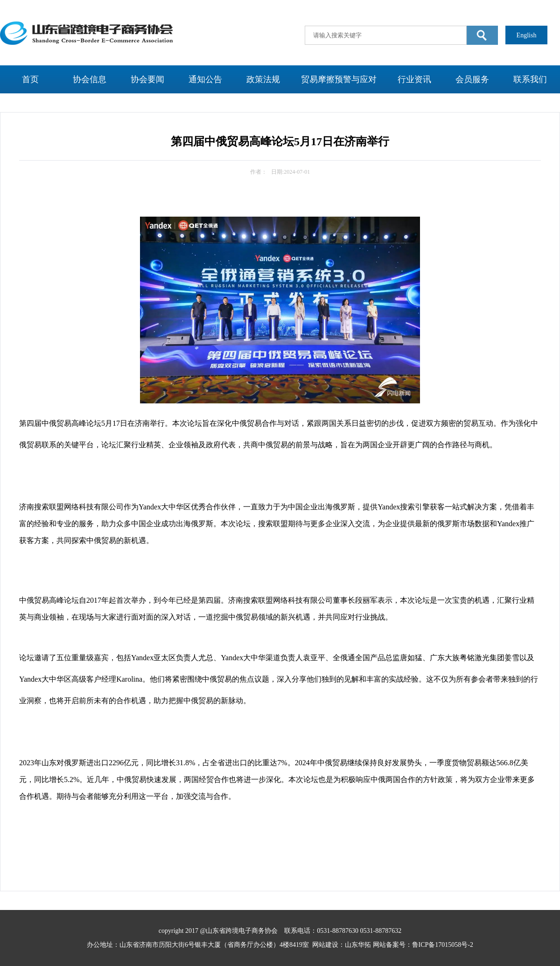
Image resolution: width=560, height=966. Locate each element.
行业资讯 (414, 79)
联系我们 (530, 79)
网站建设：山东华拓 (342, 945)
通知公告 (205, 79)
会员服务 (472, 79)
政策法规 (263, 79)
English (527, 35)
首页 (30, 79)
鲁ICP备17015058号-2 (443, 945)
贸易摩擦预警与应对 (339, 79)
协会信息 (90, 79)
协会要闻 (147, 79)
